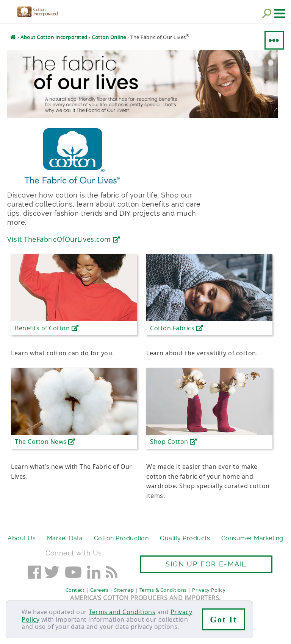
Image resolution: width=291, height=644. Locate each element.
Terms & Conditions (163, 590)
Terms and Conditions (122, 612)
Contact (75, 590)
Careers (99, 590)
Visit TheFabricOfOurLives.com (64, 239)
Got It (223, 620)
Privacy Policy (209, 590)
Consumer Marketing (252, 538)
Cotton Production (121, 538)
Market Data (65, 538)
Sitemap (124, 590)
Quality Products (185, 538)
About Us (22, 538)
